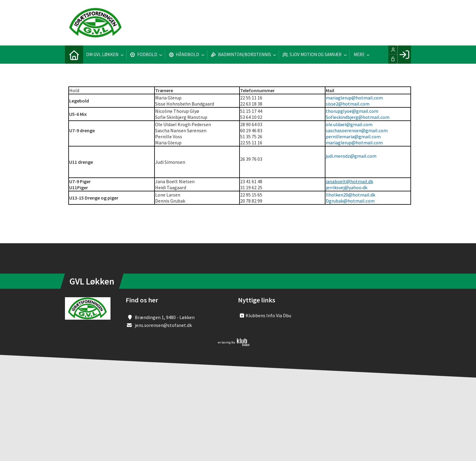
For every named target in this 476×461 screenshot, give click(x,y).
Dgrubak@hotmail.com (350, 201)
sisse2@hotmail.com (348, 104)
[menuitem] (74, 55)
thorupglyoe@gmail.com (352, 111)
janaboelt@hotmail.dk (349, 181)
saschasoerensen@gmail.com (357, 130)
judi (329, 156)
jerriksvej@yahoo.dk (347, 187)
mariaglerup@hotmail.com (354, 98)
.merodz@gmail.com (355, 156)
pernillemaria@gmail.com (353, 136)
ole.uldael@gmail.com (349, 124)
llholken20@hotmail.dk (350, 195)
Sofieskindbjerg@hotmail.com (358, 117)
